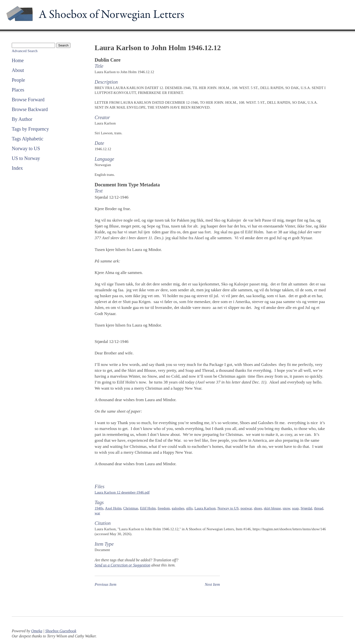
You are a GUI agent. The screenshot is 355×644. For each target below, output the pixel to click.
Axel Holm (113, 508)
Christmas (131, 508)
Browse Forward (28, 100)
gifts (189, 508)
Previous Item (106, 584)
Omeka (37, 631)
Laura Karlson (205, 508)
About (18, 70)
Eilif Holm (148, 508)
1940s (99, 508)
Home (18, 60)
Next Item (212, 584)
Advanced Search (25, 51)
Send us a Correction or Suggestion (122, 565)
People (18, 80)
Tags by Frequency (30, 129)
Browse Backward (30, 109)
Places (18, 90)
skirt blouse (272, 508)
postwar (246, 508)
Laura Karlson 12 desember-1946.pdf (122, 492)
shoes (258, 508)
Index (17, 168)
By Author (22, 119)
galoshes (178, 508)
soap (296, 508)
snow (286, 508)
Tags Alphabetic (28, 139)
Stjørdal (307, 508)
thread (319, 508)
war (97, 513)
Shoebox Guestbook (61, 631)
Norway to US (26, 148)
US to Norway (26, 158)
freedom (164, 508)
